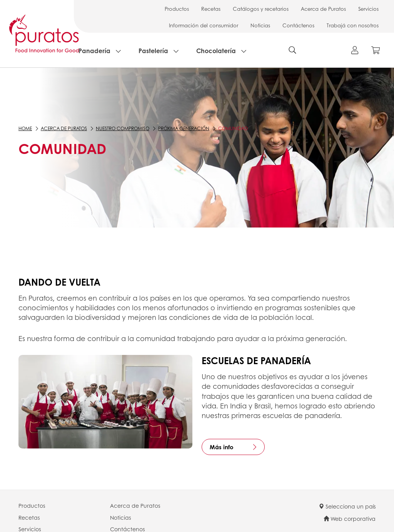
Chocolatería (216, 51)
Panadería (94, 51)
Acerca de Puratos (323, 9)
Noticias (260, 25)
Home (25, 128)
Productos (177, 9)
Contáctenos (298, 25)
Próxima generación (184, 128)
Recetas (211, 9)
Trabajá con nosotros (353, 25)
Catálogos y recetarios (261, 9)
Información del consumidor (204, 25)
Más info (222, 447)
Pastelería (153, 51)
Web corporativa (350, 519)
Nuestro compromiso (123, 128)
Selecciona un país (347, 506)
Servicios (368, 9)
